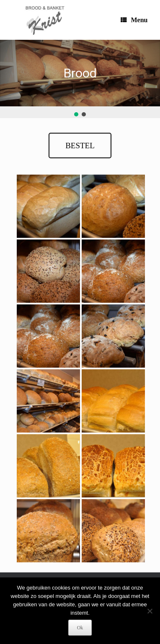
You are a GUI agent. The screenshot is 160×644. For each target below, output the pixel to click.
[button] (76, 114)
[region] (80, 79)
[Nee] (150, 611)
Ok (80, 628)
